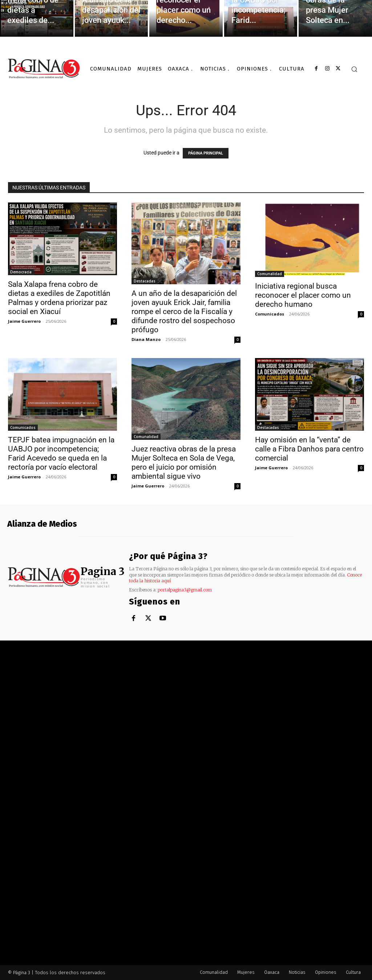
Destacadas (145, 281)
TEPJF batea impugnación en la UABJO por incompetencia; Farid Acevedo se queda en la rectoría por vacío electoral (61, 453)
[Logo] (44, 69)
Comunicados (270, 314)
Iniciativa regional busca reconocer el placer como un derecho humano (303, 295)
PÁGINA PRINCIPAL (206, 153)
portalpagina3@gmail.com (185, 590)
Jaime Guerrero (24, 321)
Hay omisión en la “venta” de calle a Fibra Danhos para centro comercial (309, 449)
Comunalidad (270, 274)
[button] (354, 69)
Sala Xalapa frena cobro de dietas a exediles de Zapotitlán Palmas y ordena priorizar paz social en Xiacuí (59, 298)
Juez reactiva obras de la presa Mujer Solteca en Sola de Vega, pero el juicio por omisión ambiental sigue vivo (184, 463)
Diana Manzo (146, 339)
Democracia (21, 272)
